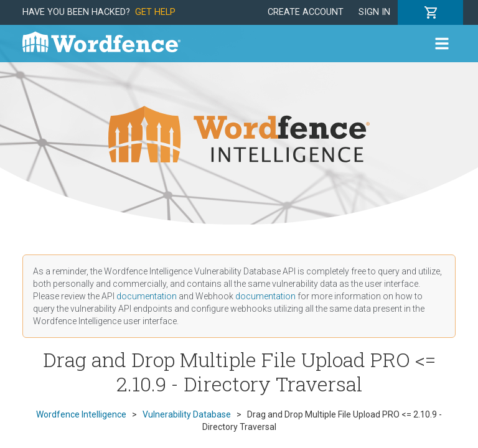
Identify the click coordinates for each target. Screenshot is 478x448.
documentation (147, 296)
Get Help (155, 12)
